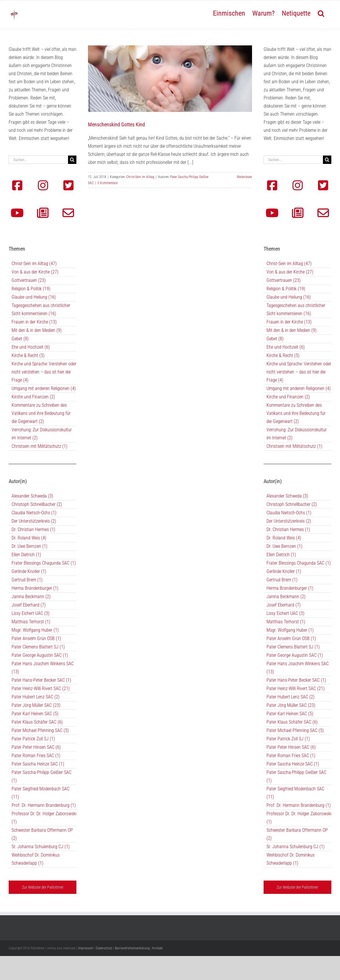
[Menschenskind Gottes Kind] (170, 79)
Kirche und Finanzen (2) (33, 397)
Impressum (86, 948)
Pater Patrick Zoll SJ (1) (33, 739)
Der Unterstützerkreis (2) (34, 521)
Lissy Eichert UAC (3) (31, 613)
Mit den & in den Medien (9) (37, 330)
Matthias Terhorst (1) (31, 622)
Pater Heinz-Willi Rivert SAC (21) (41, 688)
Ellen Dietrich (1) (26, 555)
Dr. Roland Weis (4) (29, 538)
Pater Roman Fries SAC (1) (36, 756)
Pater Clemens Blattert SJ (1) (38, 647)
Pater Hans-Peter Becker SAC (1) (41, 680)
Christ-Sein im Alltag (140, 177)
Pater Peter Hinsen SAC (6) (36, 747)
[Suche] (72, 160)
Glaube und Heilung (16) (34, 297)
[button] (321, 13)
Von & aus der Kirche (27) (35, 272)
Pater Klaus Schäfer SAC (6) (37, 722)
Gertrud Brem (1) (27, 580)
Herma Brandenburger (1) (35, 588)
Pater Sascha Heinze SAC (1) (38, 764)
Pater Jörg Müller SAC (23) (36, 705)
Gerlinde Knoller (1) (29, 571)
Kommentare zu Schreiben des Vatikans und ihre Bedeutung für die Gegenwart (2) (41, 413)
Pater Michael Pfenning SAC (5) (40, 730)
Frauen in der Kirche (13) (34, 322)
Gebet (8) (20, 339)
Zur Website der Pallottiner (43, 887)
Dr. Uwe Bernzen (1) (30, 546)
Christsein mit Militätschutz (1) (39, 446)
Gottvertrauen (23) (29, 280)
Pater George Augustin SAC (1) (40, 655)
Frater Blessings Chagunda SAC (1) (44, 563)
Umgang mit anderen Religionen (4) (44, 388)
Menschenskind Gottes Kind (116, 124)
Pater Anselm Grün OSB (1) (36, 638)
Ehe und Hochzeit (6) (31, 347)
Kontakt (157, 948)
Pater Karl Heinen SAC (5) (35, 714)
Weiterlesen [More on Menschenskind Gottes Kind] (244, 177)
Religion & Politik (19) (31, 289)
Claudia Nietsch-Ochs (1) (34, 513)
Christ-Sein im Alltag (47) (34, 264)
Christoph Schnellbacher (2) (37, 504)
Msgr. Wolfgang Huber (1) (35, 630)
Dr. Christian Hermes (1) (33, 529)
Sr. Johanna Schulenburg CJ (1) (41, 847)
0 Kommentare (107, 183)
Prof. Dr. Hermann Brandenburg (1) (44, 805)
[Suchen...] (38, 160)
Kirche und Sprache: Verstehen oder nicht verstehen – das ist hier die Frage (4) (44, 372)
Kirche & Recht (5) (28, 355)
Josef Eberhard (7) (29, 605)
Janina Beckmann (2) (31, 597)
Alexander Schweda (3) (32, 496)
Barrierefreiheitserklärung (132, 948)
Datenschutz (104, 948)
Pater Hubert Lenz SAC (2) (36, 697)
